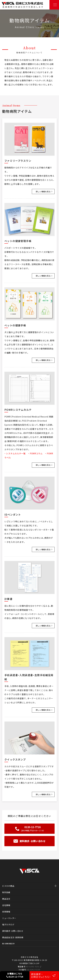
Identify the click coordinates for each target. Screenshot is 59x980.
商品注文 (6, 899)
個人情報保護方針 (9, 944)
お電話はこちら (15, 975)
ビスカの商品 (8, 886)
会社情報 (6, 905)
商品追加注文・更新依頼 (13, 937)
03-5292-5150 (33, 970)
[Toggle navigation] (54, 5)
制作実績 (6, 892)
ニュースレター (9, 918)
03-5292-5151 (33, 966)
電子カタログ (8, 925)
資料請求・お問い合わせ (13, 931)
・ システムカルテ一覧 (15, 453)
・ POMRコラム (35, 453)
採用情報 (6, 912)
